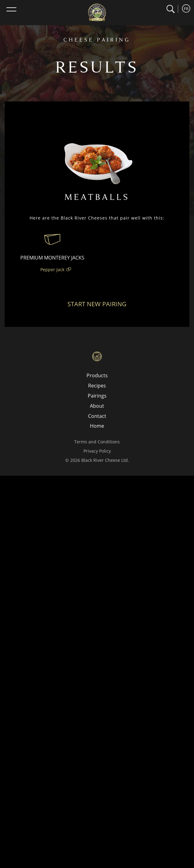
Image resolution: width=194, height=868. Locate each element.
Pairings (97, 396)
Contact (97, 416)
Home (97, 426)
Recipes (97, 386)
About (97, 406)
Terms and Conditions (97, 442)
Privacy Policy (97, 451)
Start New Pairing (97, 304)
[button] (170, 9)
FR (186, 9)
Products (97, 375)
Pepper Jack (52, 270)
